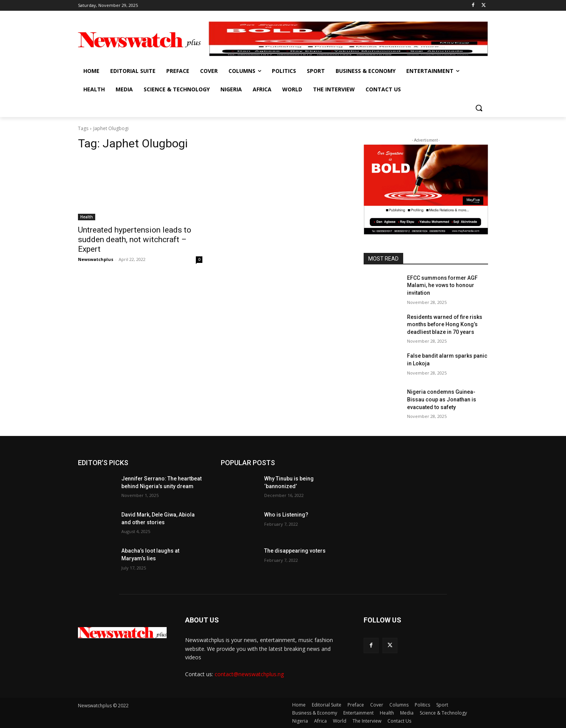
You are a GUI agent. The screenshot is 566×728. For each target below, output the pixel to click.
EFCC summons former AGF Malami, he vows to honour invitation (442, 285)
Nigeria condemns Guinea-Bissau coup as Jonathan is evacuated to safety (442, 399)
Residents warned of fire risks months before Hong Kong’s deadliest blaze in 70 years (445, 324)
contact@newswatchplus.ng (249, 674)
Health (87, 217)
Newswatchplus (96, 259)
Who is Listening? (286, 515)
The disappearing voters (295, 551)
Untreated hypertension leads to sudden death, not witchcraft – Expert (135, 239)
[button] (479, 108)
